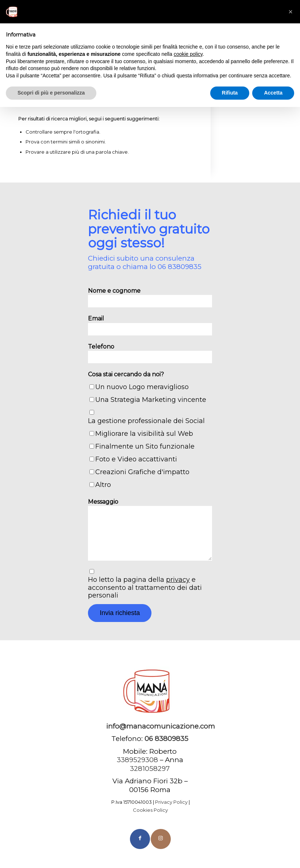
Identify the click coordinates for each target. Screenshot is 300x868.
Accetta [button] (273, 93)
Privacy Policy (171, 802)
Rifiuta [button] (230, 93)
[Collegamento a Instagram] (161, 839)
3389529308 (137, 760)
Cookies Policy (150, 810)
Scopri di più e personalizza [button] (51, 93)
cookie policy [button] (188, 54)
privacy (178, 580)
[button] (291, 12)
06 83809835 (180, 267)
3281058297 (150, 769)
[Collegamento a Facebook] (140, 839)
